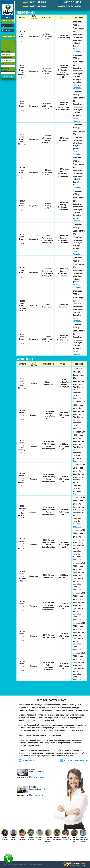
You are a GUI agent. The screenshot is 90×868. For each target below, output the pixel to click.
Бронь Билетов (8, 36)
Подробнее (77, 51)
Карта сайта (7, 867)
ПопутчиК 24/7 (8, 21)
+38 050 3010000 (37, 777)
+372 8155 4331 (36, 795)
